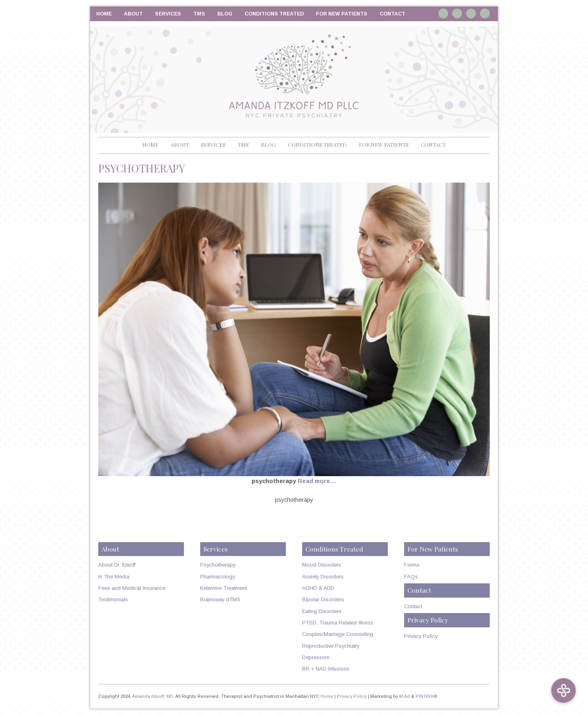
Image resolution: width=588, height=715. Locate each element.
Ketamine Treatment (223, 588)
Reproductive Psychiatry (331, 646)
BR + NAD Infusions (326, 669)
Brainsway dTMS (220, 599)
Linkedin (457, 13)
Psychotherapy (218, 565)
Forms (412, 565)
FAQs (411, 577)
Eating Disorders (322, 611)
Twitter (471, 13)
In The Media (114, 577)
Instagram (443, 13)
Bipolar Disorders (323, 599)
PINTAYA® (427, 696)
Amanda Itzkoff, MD (153, 696)
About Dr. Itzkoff (117, 565)
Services (168, 14)
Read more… (317, 481)
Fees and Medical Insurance (132, 588)
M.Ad (405, 696)
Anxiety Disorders (323, 577)
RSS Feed (485, 13)
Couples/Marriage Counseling (338, 634)
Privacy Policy (421, 636)
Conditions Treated (274, 14)
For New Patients (342, 14)
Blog (225, 14)
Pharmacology (218, 577)
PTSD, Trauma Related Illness (338, 623)
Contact (392, 14)
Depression (316, 657)
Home (104, 14)
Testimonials (113, 599)
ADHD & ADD (318, 588)
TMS (199, 14)
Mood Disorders (322, 565)
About (133, 14)
